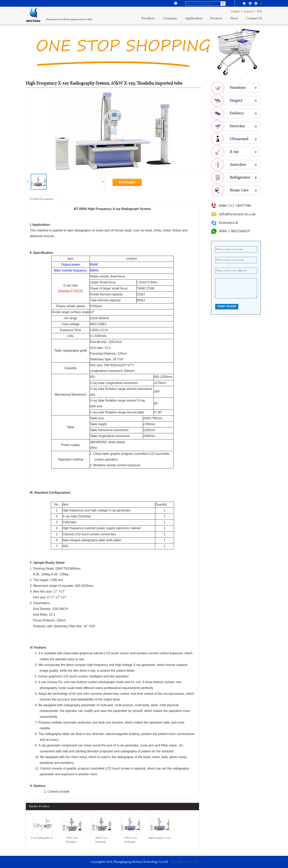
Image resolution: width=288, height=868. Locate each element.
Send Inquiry (127, 182)
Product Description (42, 199)
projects (216, 19)
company (170, 19)
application (194, 19)
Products (148, 19)
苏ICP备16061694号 (184, 862)
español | (249, 12)
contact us (254, 19)
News (234, 19)
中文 (260, 12)
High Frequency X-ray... (160, 838)
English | (237, 12)
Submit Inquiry (227, 307)
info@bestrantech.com (237, 214)
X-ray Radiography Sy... (43, 838)
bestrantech (229, 223)
